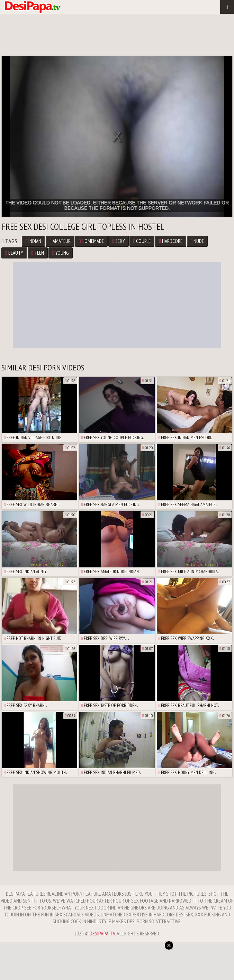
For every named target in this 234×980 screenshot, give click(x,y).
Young (60, 253)
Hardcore (170, 241)
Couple (142, 241)
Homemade (91, 241)
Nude (197, 241)
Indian (33, 241)
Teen (38, 253)
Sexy (118, 241)
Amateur (60, 241)
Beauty (14, 253)
